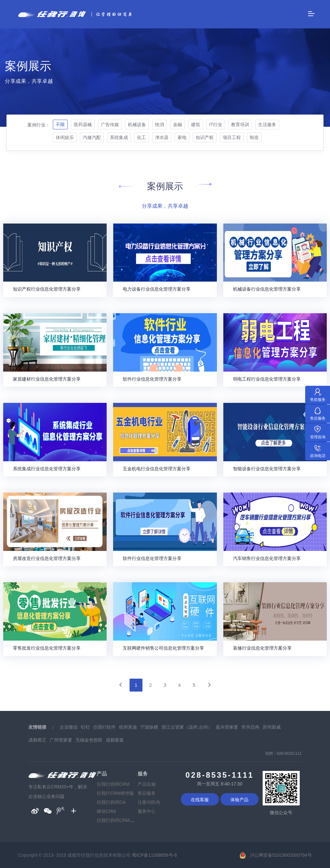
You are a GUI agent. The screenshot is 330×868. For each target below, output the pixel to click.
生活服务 (267, 125)
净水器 (162, 137)
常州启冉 (250, 727)
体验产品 (239, 800)
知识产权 (205, 137)
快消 (160, 125)
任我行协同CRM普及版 (120, 820)
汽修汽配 (92, 137)
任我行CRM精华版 (115, 793)
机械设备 (137, 125)
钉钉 (85, 727)
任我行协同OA (111, 802)
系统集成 (119, 137)
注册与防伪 (149, 802)
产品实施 (147, 784)
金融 (178, 125)
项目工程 (232, 137)
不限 (60, 125)
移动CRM (106, 811)
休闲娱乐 (65, 137)
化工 (141, 137)
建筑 (196, 125)
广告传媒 (110, 125)
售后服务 (147, 793)
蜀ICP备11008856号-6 (154, 855)
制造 (254, 137)
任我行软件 (104, 727)
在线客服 (200, 800)
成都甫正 (37, 740)
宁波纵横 (149, 727)
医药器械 (83, 125)
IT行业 (216, 125)
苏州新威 (272, 727)
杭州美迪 (128, 727)
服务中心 (147, 811)
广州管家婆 (61, 740)
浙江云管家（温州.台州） (187, 727)
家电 (182, 137)
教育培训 (240, 125)
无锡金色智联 (89, 740)
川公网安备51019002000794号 (281, 855)
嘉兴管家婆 (227, 727)
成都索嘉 (115, 740)
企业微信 (69, 727)
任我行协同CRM (113, 784)
